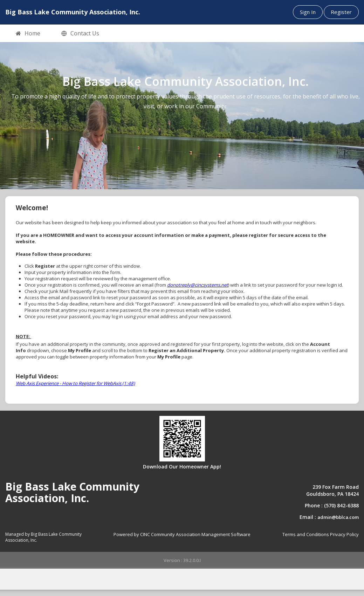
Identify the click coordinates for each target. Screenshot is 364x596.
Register (341, 12)
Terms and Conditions (306, 534)
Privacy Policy (344, 534)
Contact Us (80, 34)
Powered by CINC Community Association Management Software (182, 534)
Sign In (308, 12)
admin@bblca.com (338, 517)
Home (28, 34)
